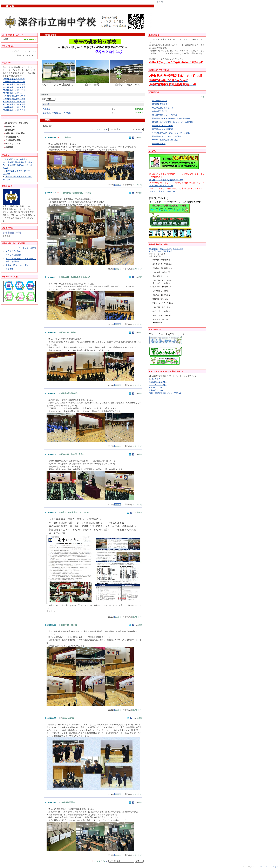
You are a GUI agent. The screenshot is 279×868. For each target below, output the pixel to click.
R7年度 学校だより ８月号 (14, 102)
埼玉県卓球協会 (159, 144)
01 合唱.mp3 (154, 249)
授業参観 (9, 269)
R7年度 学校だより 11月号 (14, 93)
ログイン (160, 2)
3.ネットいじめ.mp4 (158, 385)
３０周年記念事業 (12, 140)
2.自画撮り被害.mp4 (158, 382)
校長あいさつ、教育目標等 (16, 123)
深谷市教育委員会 (160, 101)
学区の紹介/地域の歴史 (14, 133)
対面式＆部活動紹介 (69, 393)
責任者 (139, 512)
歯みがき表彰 (67, 718)
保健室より (9, 127)
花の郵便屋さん (11, 137)
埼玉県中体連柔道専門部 (163, 126)
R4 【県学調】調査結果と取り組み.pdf (19, 162)
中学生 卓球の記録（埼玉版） (165, 140)
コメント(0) (137, 185)
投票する (118, 185)
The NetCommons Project (270, 867)
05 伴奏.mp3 (167, 251)
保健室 (139, 718)
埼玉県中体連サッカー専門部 (165, 115)
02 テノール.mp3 (166, 249)
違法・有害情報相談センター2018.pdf (165, 393)
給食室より (9, 130)
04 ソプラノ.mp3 (155, 251)
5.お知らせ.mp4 (156, 390)
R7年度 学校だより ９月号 (14, 99)
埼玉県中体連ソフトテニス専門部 (166, 136)
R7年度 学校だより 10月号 (14, 96)
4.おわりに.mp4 (156, 387)
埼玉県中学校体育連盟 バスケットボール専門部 (172, 122)
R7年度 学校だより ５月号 (14, 110)
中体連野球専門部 (160, 111)
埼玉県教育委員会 (160, 104)
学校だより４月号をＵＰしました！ (76, 512)
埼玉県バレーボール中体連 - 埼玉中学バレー (171, 118)
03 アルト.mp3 (178, 249)
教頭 (140, 137)
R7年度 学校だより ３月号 (14, 82)
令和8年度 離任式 (69, 332)
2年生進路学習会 (68, 802)
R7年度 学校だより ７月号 (14, 104)
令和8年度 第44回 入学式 (73, 454)
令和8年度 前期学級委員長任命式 (75, 277)
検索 (203, 97)
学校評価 (8, 147)
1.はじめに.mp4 (156, 379)
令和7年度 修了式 (69, 625)
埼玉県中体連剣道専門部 (163, 129)
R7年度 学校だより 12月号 (14, 90)
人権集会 (46, 109)
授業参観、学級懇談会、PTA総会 (57, 113)
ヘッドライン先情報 (28, 248)
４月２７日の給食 (13, 255)
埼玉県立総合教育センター (164, 108)
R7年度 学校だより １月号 (14, 87)
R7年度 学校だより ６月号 (14, 107)
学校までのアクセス (13, 144)
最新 (49, 99)
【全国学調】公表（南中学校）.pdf (18, 159)
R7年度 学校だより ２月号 (14, 84)
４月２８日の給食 (13, 251)
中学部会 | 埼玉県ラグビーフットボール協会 (171, 133)
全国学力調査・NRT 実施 (17, 265)
